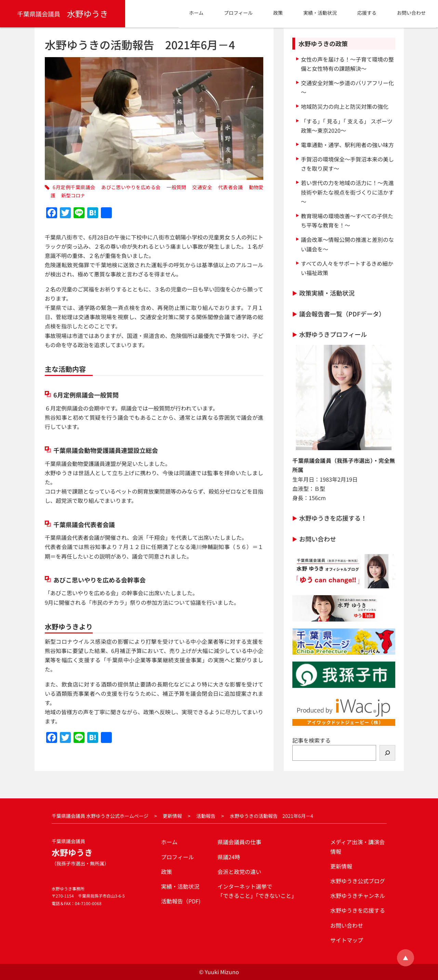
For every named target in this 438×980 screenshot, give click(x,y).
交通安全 (202, 187)
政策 (167, 872)
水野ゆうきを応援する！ (333, 518)
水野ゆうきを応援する (358, 910)
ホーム (169, 842)
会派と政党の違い (239, 872)
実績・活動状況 (180, 886)
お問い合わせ (318, 539)
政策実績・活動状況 (327, 293)
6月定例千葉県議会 (74, 187)
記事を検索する (311, 740)
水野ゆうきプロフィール (333, 334)
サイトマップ (347, 940)
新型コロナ (73, 195)
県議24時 (229, 857)
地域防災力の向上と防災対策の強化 (345, 106)
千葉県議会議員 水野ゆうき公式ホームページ (100, 816)
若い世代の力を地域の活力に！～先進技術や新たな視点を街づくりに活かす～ (347, 192)
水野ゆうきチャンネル (358, 896)
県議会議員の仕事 (239, 842)
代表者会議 (230, 187)
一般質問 (176, 187)
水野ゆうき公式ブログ (358, 881)
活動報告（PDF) (181, 901)
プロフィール (177, 857)
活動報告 (206, 816)
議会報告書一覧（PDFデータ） (342, 314)
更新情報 (172, 816)
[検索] (387, 753)
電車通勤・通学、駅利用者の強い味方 (347, 145)
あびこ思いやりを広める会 (131, 187)
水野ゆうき (63, 14)
